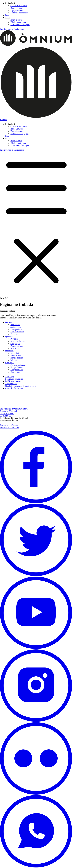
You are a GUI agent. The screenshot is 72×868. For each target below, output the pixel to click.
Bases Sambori (17, 8)
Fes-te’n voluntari (18, 365)
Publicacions (16, 355)
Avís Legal (10, 376)
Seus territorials (17, 332)
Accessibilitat (11, 384)
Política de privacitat (14, 379)
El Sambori (10, 3)
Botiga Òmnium (17, 367)
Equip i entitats (17, 10)
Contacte (14, 334)
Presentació (15, 325)
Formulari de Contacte (9, 425)
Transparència (16, 329)
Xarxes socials (17, 358)
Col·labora (10, 363)
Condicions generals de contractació (20, 386)
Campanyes (15, 344)
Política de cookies (13, 381)
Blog (7, 15)
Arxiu (8, 17)
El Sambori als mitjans (20, 25)
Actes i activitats (18, 341)
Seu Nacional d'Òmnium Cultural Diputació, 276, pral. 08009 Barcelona (14, 411)
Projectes (14, 339)
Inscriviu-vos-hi (7, 29)
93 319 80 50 (6, 416)
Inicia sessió (19, 29)
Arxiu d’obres (16, 20)
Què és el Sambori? (19, 6)
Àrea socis (15, 348)
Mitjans (14, 360)
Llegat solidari (17, 370)
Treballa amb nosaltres (10, 427)
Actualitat (15, 353)
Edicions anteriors (18, 22)
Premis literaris (17, 346)
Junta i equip (16, 327)
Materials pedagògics (19, 13)
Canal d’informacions (14, 388)
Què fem (9, 336)
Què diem (9, 351)
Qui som (9, 322)
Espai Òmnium (17, 372)
